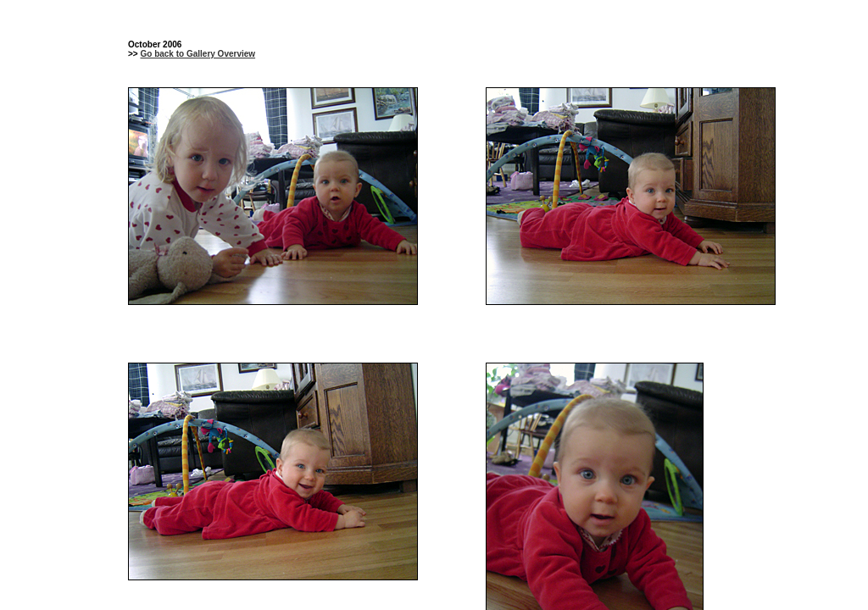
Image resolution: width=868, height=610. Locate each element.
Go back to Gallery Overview (198, 54)
